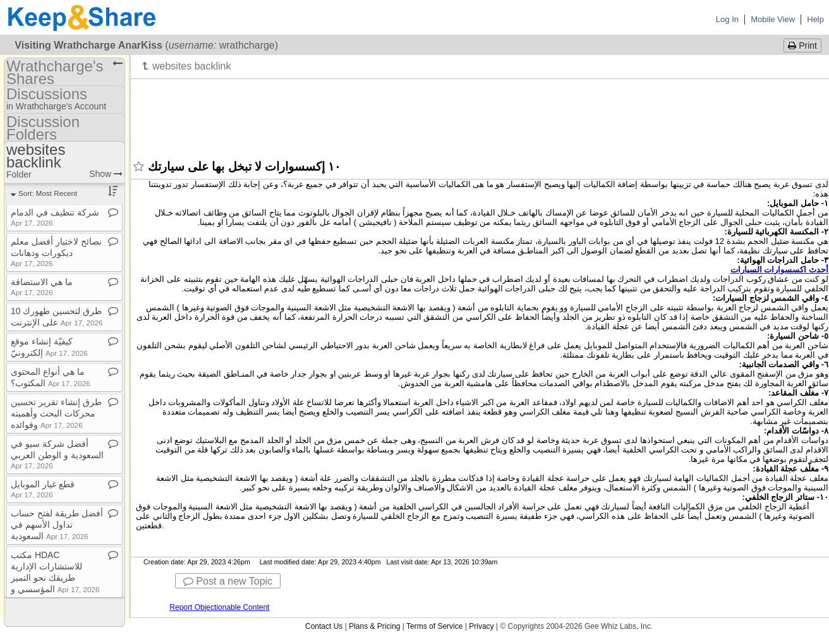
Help (815, 19)
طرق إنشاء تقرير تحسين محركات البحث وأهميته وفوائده (56, 413)
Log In (727, 19)
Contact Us (324, 626)
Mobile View (773, 19)
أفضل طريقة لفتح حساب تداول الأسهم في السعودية (57, 525)
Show (106, 174)
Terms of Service (434, 626)
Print (802, 46)
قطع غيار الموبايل (43, 489)
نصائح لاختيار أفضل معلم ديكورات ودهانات (56, 252)
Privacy (481, 626)
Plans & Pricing (374, 626)
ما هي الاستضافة (42, 287)
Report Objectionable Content (219, 607)
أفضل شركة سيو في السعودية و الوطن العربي (57, 454)
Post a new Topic (228, 581)
